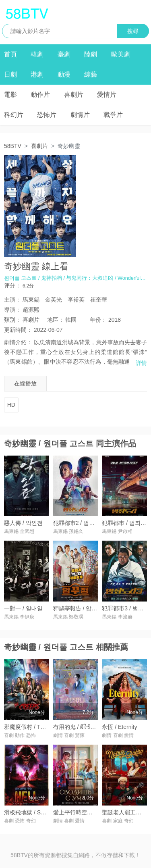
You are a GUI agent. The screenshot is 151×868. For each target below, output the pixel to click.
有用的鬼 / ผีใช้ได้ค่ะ (79, 727)
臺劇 (64, 54)
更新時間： (18, 330)
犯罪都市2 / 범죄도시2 (81, 523)
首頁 (10, 54)
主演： (12, 300)
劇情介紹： (18, 342)
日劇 (10, 74)
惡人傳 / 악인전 (23, 523)
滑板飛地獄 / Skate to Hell (36, 812)
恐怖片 (47, 115)
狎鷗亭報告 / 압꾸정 (78, 608)
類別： (12, 320)
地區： (56, 320)
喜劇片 (74, 95)
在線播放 (25, 383)
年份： (98, 320)
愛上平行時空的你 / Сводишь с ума (98, 812)
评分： (12, 285)
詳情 (141, 363)
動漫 (64, 74)
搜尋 (133, 31)
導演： (12, 310)
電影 (10, 95)
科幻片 (14, 115)
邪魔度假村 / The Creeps (35, 727)
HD (11, 405)
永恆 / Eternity (119, 727)
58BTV (13, 146)
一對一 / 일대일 (23, 608)
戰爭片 (113, 115)
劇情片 (80, 115)
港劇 (37, 74)
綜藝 (91, 74)
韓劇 (37, 54)
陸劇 (91, 54)
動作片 (40, 95)
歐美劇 (121, 54)
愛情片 (107, 95)
